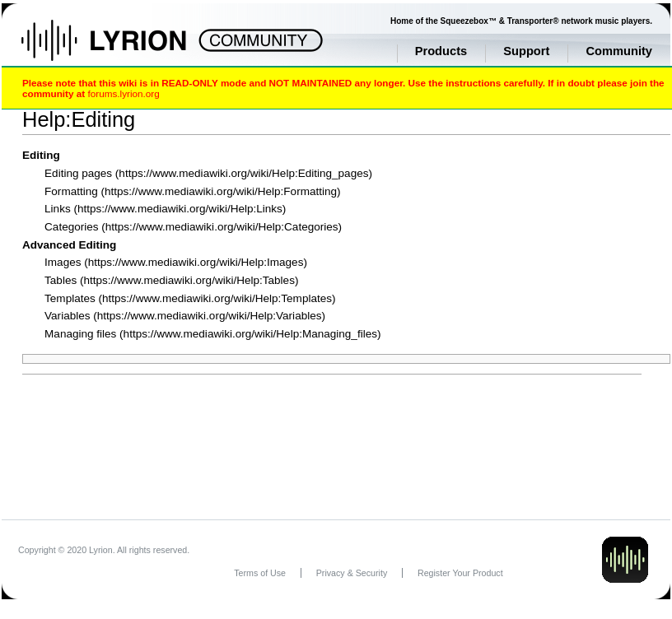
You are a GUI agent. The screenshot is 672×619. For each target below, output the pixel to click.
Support (526, 51)
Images (63, 262)
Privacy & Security (352, 573)
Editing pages (78, 173)
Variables (67, 316)
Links (58, 209)
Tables (61, 280)
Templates (70, 298)
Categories (71, 227)
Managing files (80, 334)
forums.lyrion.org (123, 93)
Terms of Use (260, 573)
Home (121, 49)
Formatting (71, 191)
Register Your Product (460, 573)
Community (619, 51)
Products (441, 51)
